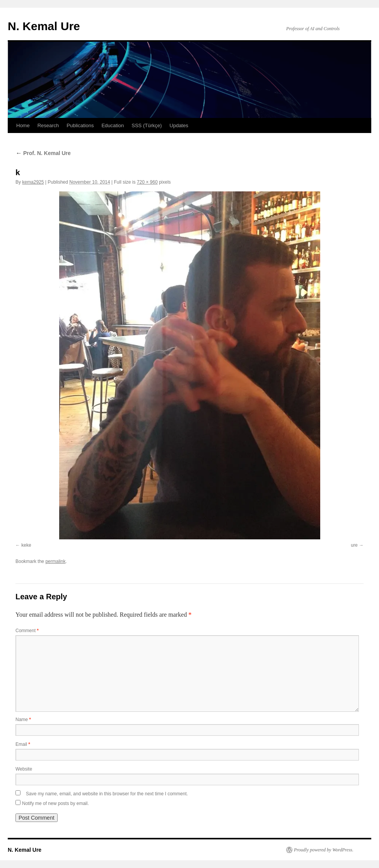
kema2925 (33, 182)
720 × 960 (147, 182)
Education (113, 125)
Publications (80, 125)
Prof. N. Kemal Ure (43, 153)
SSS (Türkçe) (147, 125)
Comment (27, 631)
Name (23, 720)
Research (48, 125)
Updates (179, 125)
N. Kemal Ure (44, 26)
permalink (55, 561)
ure (354, 545)
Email (23, 744)
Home (23, 125)
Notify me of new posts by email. (55, 803)
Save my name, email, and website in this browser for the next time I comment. (107, 794)
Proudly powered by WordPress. (324, 850)
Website (24, 769)
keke (26, 545)
